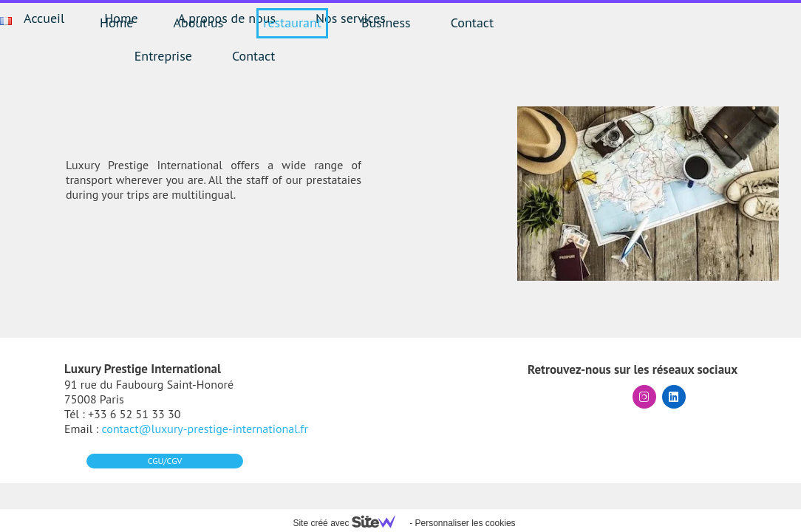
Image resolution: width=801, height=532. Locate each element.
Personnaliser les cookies (465, 523)
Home (117, 23)
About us (199, 23)
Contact (472, 23)
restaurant (292, 23)
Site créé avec (350, 523)
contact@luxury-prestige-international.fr (205, 429)
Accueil (44, 18)
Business (386, 23)
